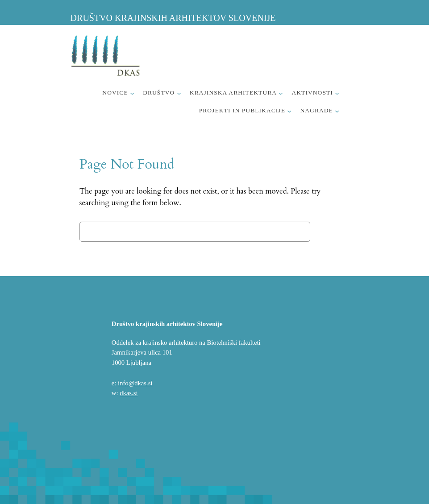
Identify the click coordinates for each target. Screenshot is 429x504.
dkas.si (129, 393)
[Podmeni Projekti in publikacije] (289, 111)
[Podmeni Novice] (132, 93)
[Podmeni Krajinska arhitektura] (281, 93)
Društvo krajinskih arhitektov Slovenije (173, 18)
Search (332, 231)
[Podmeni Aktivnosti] (337, 93)
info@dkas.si (135, 383)
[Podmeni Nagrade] (337, 111)
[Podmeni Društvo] (179, 93)
